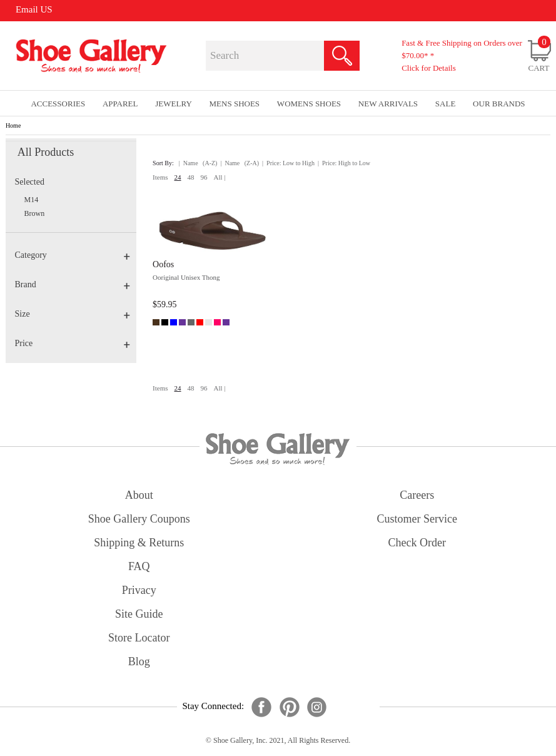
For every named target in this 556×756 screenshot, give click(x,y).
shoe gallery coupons (139, 519)
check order (417, 543)
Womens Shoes (309, 104)
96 (204, 177)
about (139, 495)
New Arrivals (388, 104)
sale (446, 104)
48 (191, 177)
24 (178, 177)
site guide (139, 614)
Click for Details (429, 68)
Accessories (58, 104)
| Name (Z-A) (240, 163)
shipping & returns (139, 543)
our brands (499, 104)
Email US (34, 9)
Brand (73, 284)
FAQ (139, 566)
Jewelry (174, 104)
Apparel (120, 104)
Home (13, 125)
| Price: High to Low (344, 163)
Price (73, 343)
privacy (139, 590)
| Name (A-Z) (198, 163)
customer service (417, 519)
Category (73, 255)
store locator (139, 638)
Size (73, 314)
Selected (30, 182)
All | (220, 177)
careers (417, 495)
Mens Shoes (235, 104)
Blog (139, 661)
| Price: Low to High (288, 163)
